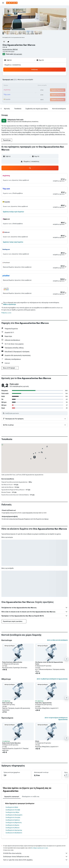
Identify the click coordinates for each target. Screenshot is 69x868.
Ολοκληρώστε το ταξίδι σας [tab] (31, 797)
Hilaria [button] (37, 741)
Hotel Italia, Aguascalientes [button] (43, 703)
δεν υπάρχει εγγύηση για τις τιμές (39, 848)
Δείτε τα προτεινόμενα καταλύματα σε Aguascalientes (56, 719)
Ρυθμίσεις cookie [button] (6, 313)
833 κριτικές (18, 54)
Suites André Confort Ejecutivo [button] (11, 743)
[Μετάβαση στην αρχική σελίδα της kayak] (12, 3)
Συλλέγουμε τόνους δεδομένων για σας (35, 857)
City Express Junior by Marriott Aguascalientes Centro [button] (49, 663)
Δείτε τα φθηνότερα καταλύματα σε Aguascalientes (52, 679)
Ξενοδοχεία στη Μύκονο (12, 828)
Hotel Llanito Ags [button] (7, 703)
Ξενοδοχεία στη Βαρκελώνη (14, 823)
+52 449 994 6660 (8, 52)
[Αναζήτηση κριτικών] (36, 413)
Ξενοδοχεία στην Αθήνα (12, 812)
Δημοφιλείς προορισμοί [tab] (12, 797)
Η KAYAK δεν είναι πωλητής (35, 853)
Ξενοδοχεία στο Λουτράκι (13, 817)
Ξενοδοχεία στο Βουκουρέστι (14, 815)
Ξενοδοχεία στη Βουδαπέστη (14, 833)
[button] (3, 3)
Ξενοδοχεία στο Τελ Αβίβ (13, 810)
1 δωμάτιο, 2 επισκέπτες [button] (12, 65)
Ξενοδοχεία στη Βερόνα (12, 825)
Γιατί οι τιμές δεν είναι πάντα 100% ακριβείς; (35, 860)
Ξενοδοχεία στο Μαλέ (12, 807)
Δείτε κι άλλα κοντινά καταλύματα (57, 640)
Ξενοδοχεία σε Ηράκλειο (13, 820)
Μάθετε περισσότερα (10, 304)
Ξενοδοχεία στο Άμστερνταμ (14, 830)
